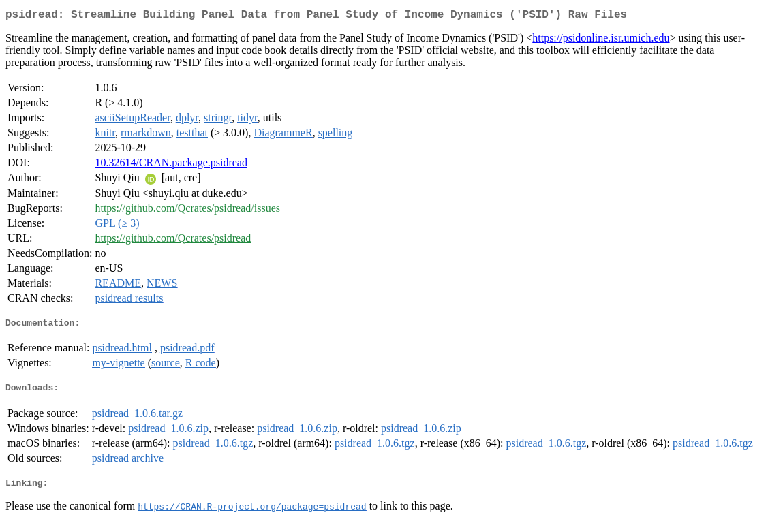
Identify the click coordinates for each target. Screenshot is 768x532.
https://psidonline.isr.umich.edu (601, 41)
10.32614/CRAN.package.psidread (171, 165)
